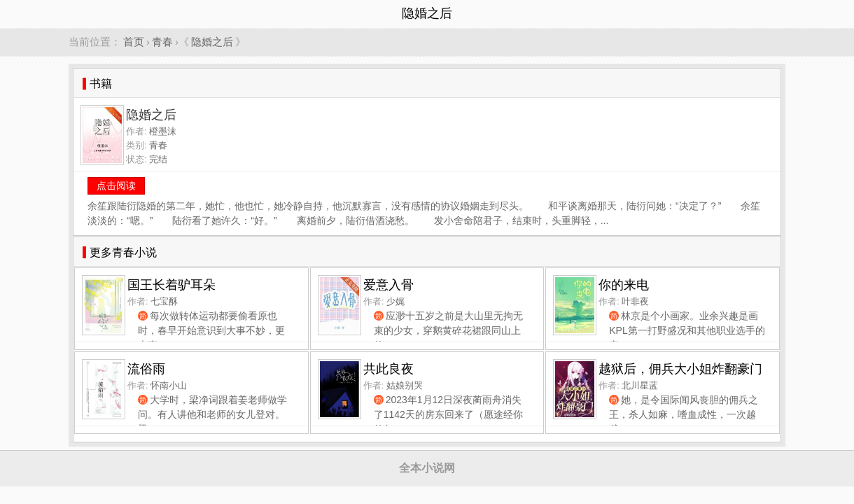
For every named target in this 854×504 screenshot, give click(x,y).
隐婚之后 (212, 42)
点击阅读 (116, 185)
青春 (162, 42)
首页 (134, 42)
